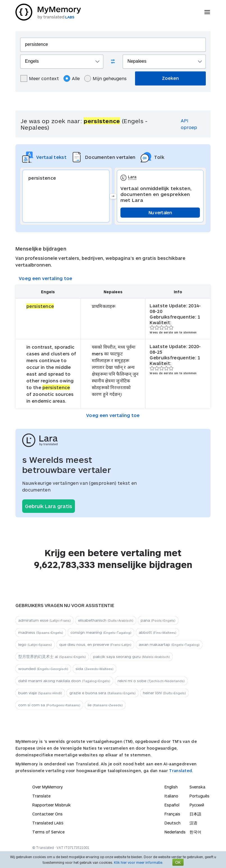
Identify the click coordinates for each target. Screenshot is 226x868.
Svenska (197, 787)
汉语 (193, 823)
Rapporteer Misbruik (52, 805)
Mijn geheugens (105, 78)
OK (178, 862)
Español (172, 805)
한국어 (195, 832)
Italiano (171, 796)
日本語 (195, 814)
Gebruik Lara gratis (49, 506)
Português (199, 796)
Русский (197, 805)
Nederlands (175, 832)
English (171, 787)
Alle (72, 78)
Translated (48, 823)
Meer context (40, 78)
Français (172, 814)
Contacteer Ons (47, 814)
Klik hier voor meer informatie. (139, 862)
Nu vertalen (160, 212)
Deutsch (173, 823)
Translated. (181, 771)
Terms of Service (48, 832)
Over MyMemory (47, 787)
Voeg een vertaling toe (46, 278)
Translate (41, 796)
